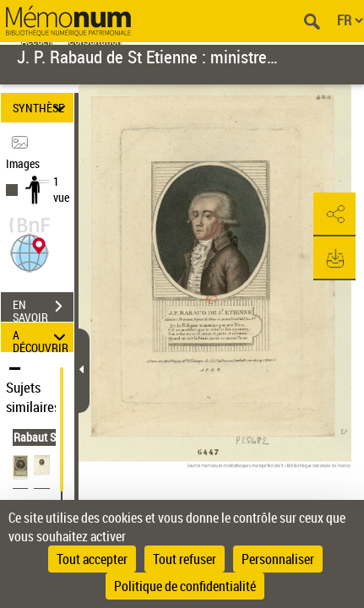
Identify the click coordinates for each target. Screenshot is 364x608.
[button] (30, 251)
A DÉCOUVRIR (41, 337)
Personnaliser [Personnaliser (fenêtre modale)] (278, 559)
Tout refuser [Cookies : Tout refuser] (185, 559)
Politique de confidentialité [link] (185, 586)
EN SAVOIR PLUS (43, 308)
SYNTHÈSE (41, 108)
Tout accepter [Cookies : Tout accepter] (92, 559)
